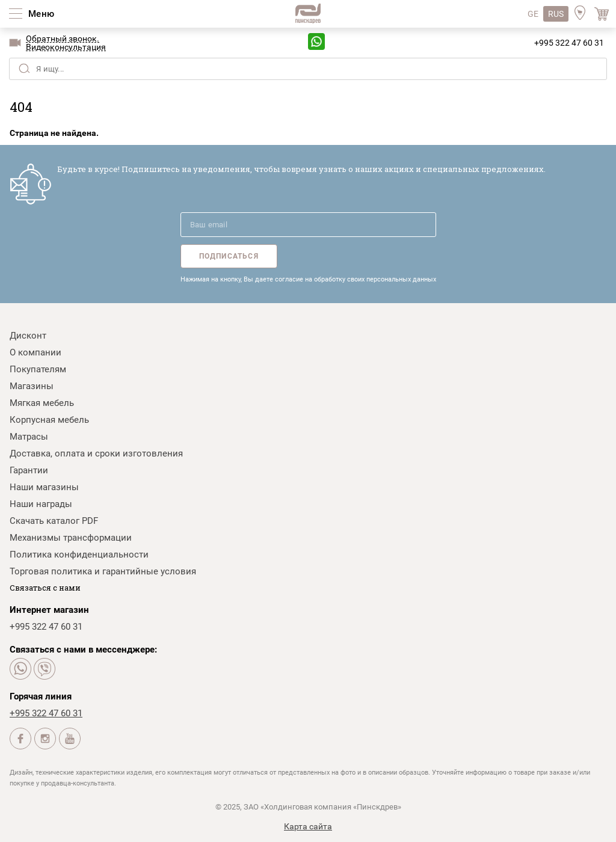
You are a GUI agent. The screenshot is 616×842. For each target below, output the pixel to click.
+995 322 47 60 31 (569, 43)
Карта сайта (308, 826)
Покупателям (38, 369)
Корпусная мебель (49, 420)
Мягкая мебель (42, 403)
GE (533, 14)
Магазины (32, 386)
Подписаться (229, 256)
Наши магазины (44, 487)
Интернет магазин (49, 610)
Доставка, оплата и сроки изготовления (96, 453)
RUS (556, 14)
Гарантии (29, 470)
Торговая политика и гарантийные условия (103, 571)
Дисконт (28, 336)
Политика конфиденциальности (79, 555)
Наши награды (41, 504)
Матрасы (29, 437)
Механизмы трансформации (71, 538)
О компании (35, 352)
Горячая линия (41, 696)
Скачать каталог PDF (54, 521)
